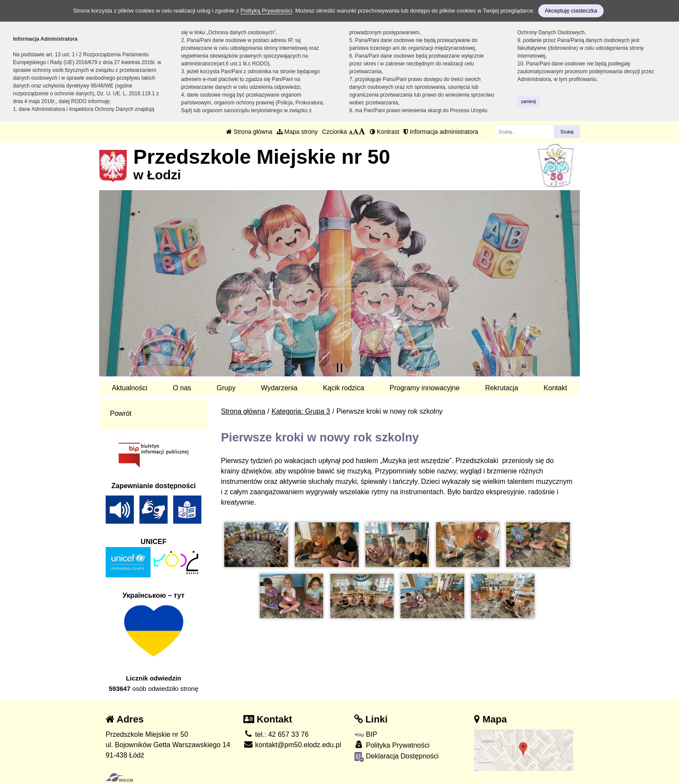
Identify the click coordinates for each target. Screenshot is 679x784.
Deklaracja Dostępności (397, 757)
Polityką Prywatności (266, 11)
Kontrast (385, 132)
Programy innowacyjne (425, 388)
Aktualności (129, 388)
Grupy (226, 388)
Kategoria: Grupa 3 (301, 411)
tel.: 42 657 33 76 (276, 734)
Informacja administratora (441, 132)
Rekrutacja (501, 388)
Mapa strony (297, 132)
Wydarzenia (279, 388)
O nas (182, 388)
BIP (366, 734)
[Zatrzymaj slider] (339, 368)
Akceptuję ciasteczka (571, 11)
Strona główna (249, 132)
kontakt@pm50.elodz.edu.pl (292, 745)
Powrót (121, 413)
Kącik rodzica (344, 388)
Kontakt (555, 388)
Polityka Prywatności (392, 745)
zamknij (528, 102)
